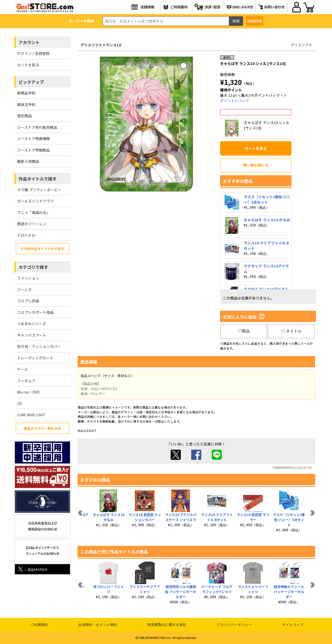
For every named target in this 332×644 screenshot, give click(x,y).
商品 (244, 331)
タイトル (291, 331)
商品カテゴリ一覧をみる (42, 428)
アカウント (29, 42)
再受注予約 (26, 104)
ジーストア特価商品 (33, 150)
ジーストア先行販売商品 (37, 127)
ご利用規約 (39, 624)
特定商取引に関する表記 (167, 624)
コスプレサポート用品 (35, 312)
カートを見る (28, 65)
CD (20, 403)
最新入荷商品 (28, 161)
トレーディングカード (35, 358)
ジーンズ (24, 290)
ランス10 (113, 45)
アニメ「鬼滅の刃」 (34, 212)
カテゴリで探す (33, 267)
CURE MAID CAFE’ (31, 415)
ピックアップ (31, 82)
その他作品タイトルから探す (42, 248)
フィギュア (26, 381)
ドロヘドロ (26, 235)
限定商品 (24, 116)
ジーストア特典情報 (33, 139)
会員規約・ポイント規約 (98, 624)
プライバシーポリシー (234, 624)
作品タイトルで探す (38, 179)
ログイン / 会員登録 (33, 53)
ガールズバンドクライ (36, 201)
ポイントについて (235, 101)
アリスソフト (91, 45)
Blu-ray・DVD (28, 392)
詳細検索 (255, 21)
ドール (23, 369)
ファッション (28, 278)
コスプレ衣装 (28, 301)
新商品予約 (26, 93)
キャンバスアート (32, 335)
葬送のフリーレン (32, 224)
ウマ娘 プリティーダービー (39, 190)
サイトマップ (293, 624)
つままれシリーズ (32, 324)
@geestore (32, 569)
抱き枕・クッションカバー (39, 346)
